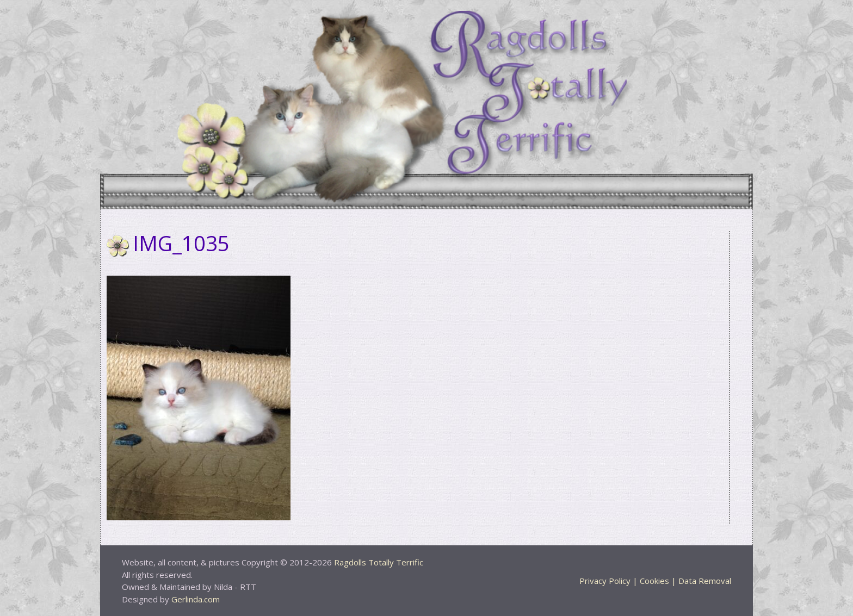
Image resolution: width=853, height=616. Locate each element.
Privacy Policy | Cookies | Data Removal (655, 581)
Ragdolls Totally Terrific (379, 562)
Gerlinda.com (196, 599)
